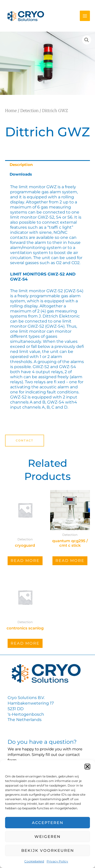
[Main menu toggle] (85, 16)
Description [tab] (21, 165)
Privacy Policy (57, 861)
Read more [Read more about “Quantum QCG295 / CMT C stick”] (70, 561)
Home (11, 111)
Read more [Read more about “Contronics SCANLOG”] (25, 643)
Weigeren (48, 837)
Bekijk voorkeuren (48, 850)
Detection (29, 111)
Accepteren (48, 823)
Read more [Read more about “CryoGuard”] (25, 561)
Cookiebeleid (34, 861)
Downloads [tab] (21, 174)
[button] (87, 767)
